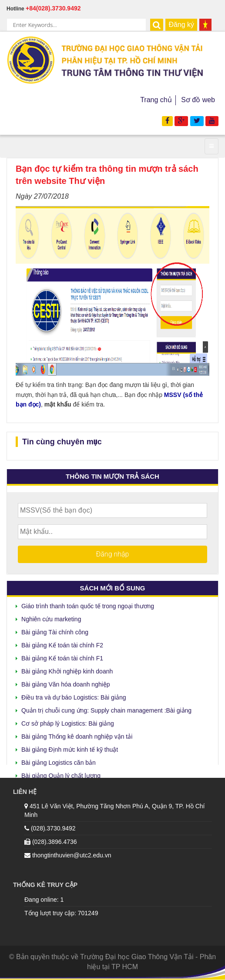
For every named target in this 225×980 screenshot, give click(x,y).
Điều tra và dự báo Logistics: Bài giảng (74, 696)
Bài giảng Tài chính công (55, 630)
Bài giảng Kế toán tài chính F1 (62, 657)
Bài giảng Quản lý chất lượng (61, 774)
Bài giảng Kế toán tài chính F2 (62, 643)
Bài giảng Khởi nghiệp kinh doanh (67, 670)
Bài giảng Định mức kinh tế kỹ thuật (70, 748)
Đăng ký (181, 25)
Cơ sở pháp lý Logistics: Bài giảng (68, 722)
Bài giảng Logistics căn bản (59, 761)
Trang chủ (156, 100)
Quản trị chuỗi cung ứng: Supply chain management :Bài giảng (106, 709)
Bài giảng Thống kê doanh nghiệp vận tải (77, 735)
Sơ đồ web (198, 100)
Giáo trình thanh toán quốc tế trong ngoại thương (88, 604)
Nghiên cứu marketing (51, 617)
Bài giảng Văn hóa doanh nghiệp (66, 683)
